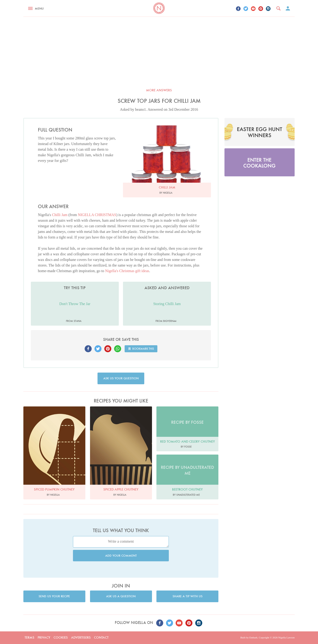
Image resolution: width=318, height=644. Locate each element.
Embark (253, 637)
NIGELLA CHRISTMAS (97, 215)
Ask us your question (121, 378)
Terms (29, 637)
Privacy (44, 637)
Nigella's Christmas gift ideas (127, 271)
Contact (101, 637)
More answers (159, 90)
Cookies (61, 637)
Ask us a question (121, 596)
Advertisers (81, 637)
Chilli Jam (60, 215)
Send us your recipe (54, 596)
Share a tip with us (188, 596)
